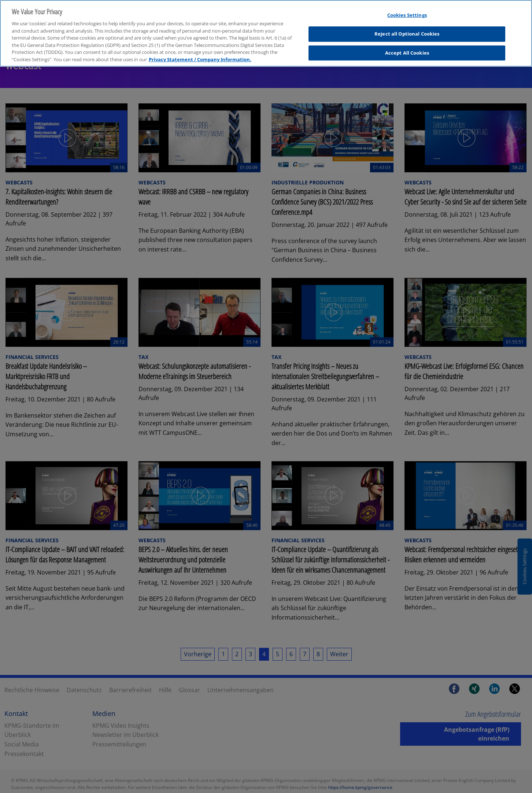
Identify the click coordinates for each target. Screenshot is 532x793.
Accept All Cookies (407, 47)
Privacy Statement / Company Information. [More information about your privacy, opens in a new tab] (200, 54)
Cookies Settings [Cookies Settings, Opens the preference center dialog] (407, 10)
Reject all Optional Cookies (407, 29)
